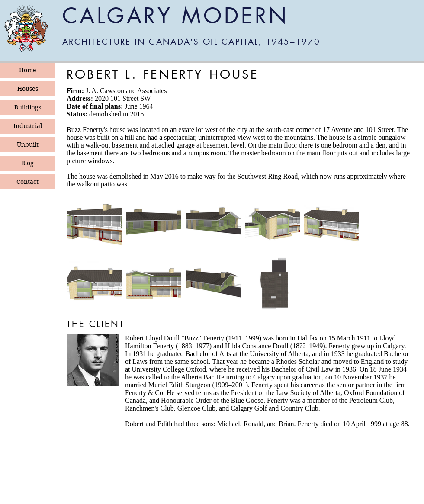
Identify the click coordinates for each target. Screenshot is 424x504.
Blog (27, 163)
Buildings (28, 107)
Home (28, 70)
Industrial (28, 126)
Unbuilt (28, 144)
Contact (27, 182)
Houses (28, 89)
